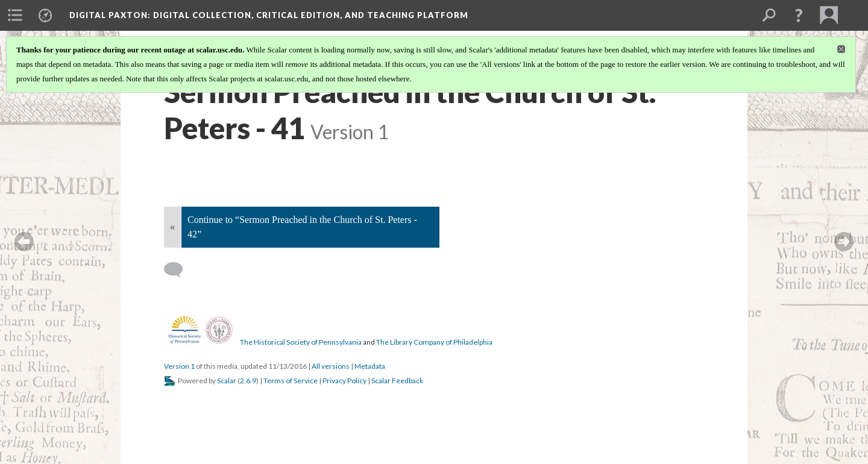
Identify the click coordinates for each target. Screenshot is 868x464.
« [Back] (172, 227)
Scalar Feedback (397, 381)
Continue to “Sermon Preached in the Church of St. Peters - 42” (302, 227)
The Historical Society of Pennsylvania (301, 342)
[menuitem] (15, 15)
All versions (331, 366)
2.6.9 (248, 381)
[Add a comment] (179, 270)
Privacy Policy (344, 381)
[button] (799, 15)
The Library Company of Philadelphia (434, 342)
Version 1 (179, 366)
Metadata (370, 366)
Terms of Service (291, 381)
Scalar (227, 381)
